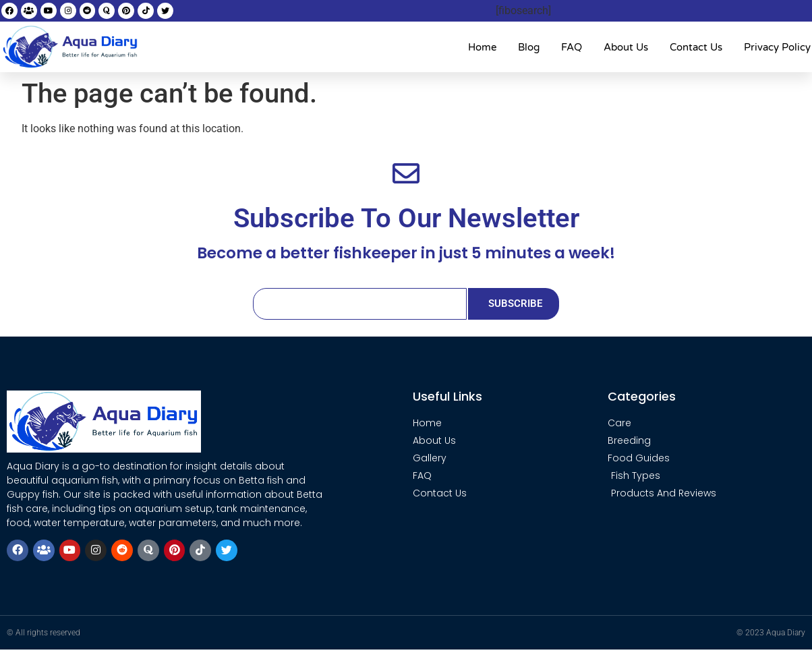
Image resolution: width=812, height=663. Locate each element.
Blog (529, 47)
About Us (626, 47)
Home (482, 47)
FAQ (572, 47)
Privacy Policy (777, 47)
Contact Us (696, 47)
